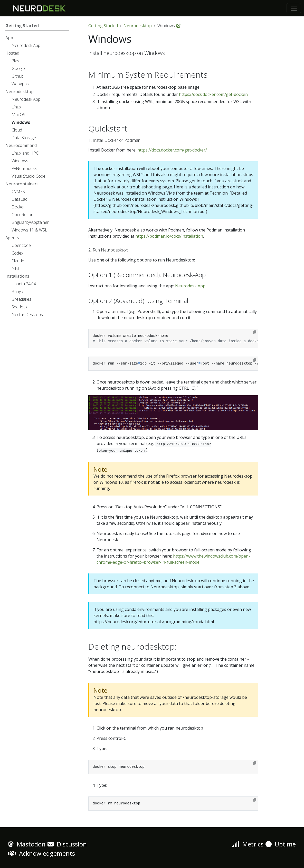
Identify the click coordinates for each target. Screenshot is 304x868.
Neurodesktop (138, 26)
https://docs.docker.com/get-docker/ (214, 94)
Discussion (67, 844)
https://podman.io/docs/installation (169, 236)
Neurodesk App (190, 286)
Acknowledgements (42, 853)
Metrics (248, 844)
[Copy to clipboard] (255, 332)
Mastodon (27, 844)
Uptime (281, 844)
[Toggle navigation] (294, 8)
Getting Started (103, 26)
